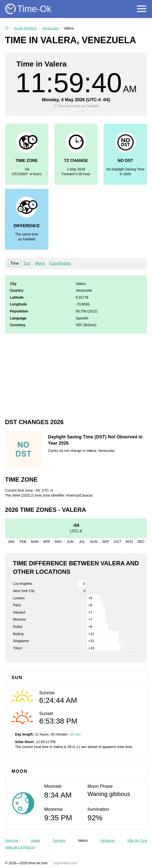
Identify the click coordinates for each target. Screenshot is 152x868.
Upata (35, 841)
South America (25, 28)
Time (15, 263)
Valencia (12, 841)
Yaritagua (107, 841)
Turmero (59, 841)
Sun (27, 263)
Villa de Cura (137, 841)
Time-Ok (34, 9)
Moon (40, 263)
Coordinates (60, 263)
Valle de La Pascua (20, 847)
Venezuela (50, 28)
